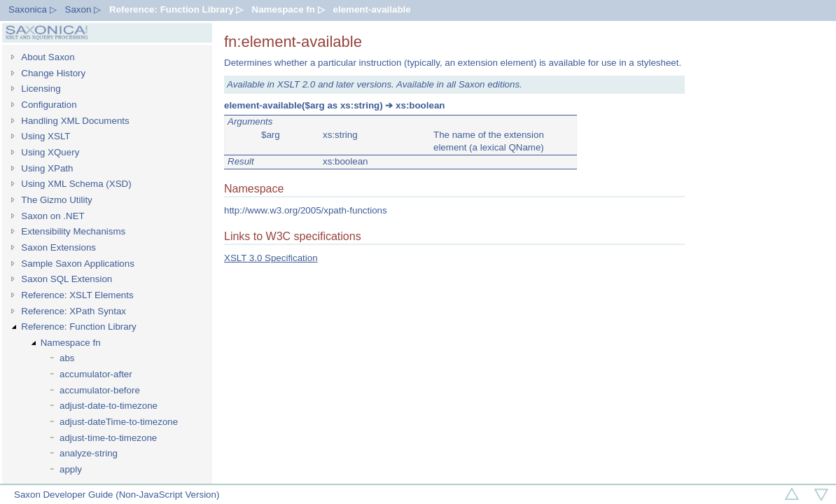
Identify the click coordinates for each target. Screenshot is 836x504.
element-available (372, 9)
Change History (53, 73)
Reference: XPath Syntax (74, 311)
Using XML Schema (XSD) (76, 184)
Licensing (41, 89)
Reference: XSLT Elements (77, 295)
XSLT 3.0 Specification (271, 258)
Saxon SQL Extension (67, 279)
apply (71, 469)
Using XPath (47, 168)
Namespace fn (71, 343)
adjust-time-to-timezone (108, 438)
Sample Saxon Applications (78, 264)
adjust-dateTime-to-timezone (119, 422)
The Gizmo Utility (56, 200)
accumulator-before (100, 390)
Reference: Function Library (78, 327)
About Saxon (48, 57)
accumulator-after (96, 374)
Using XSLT (46, 136)
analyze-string (89, 453)
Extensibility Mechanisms (73, 231)
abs (67, 358)
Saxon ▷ (83, 9)
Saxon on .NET (53, 216)
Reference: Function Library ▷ (176, 9)
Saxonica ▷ (33, 9)
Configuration (49, 105)
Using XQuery (50, 152)
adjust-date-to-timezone (109, 406)
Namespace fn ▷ (288, 9)
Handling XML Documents (75, 121)
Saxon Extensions (58, 247)
